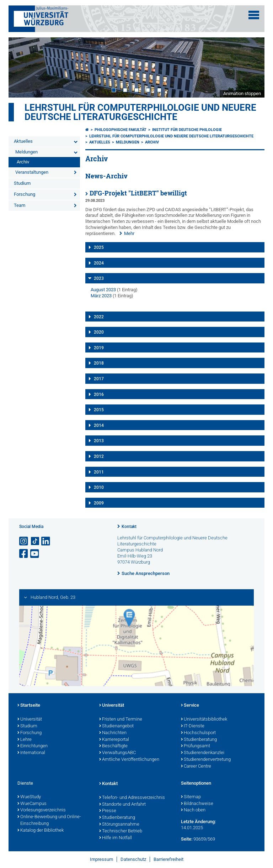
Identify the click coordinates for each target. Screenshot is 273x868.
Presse (108, 811)
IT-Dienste (193, 726)
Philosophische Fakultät (121, 130)
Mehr (129, 233)
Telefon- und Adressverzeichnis (132, 798)
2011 (99, 472)
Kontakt (129, 527)
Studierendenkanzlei (203, 753)
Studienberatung (199, 740)
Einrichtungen (33, 746)
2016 (99, 394)
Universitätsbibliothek (204, 720)
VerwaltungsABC (117, 753)
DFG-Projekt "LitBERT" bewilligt (138, 193)
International (31, 753)
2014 (99, 425)
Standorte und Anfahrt (122, 805)
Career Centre (196, 767)
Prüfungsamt (196, 746)
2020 (99, 332)
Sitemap (191, 797)
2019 (99, 348)
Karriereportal (114, 740)
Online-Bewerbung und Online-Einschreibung (49, 820)
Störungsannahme (119, 825)
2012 (99, 456)
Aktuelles (23, 141)
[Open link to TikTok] (35, 541)
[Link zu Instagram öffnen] (24, 541)
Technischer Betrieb (121, 831)
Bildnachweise (197, 804)
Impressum (101, 859)
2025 (99, 247)
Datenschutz (133, 859)
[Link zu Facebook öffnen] (24, 554)
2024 (99, 263)
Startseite (29, 706)
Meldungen (26, 152)
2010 (99, 487)
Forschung (25, 194)
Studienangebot (116, 726)
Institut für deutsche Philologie (187, 130)
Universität (30, 720)
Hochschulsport (198, 733)
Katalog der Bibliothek (41, 831)
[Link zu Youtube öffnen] (35, 554)
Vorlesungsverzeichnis (42, 810)
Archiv (23, 162)
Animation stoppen (242, 93)
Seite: (187, 839)
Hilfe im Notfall (116, 838)
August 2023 (103, 290)
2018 (99, 363)
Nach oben (193, 810)
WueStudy (29, 797)
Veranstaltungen (32, 172)
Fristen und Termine (121, 720)
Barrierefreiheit (168, 859)
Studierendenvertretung (206, 760)
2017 (99, 379)
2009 (99, 503)
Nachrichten (113, 733)
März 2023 (101, 296)
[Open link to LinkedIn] (46, 541)
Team (20, 205)
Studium (22, 183)
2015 (99, 410)
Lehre (25, 740)
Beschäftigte (113, 746)
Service (190, 706)
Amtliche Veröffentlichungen (129, 760)
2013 (99, 441)
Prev (21, 67)
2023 (99, 278)
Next (252, 67)
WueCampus (32, 804)
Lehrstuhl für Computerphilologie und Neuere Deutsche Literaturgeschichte (140, 112)
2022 (99, 317)
